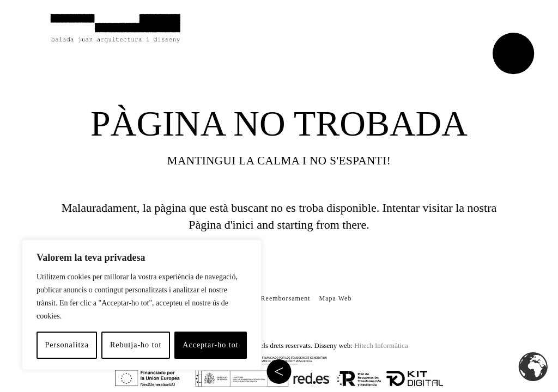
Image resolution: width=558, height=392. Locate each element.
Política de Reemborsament (268, 298)
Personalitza (66, 345)
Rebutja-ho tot (136, 345)
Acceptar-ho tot (210, 345)
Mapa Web (336, 298)
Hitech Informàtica (381, 345)
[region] (142, 305)
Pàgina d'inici (221, 225)
